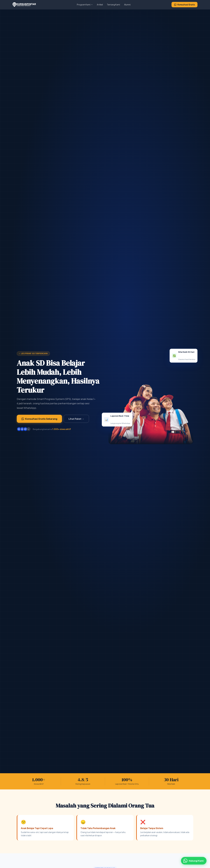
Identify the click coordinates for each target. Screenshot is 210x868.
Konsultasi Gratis (184, 5)
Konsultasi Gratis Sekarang (39, 419)
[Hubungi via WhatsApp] (194, 861)
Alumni (127, 5)
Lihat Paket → (76, 419)
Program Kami (85, 5)
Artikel (100, 5)
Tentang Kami (113, 5)
